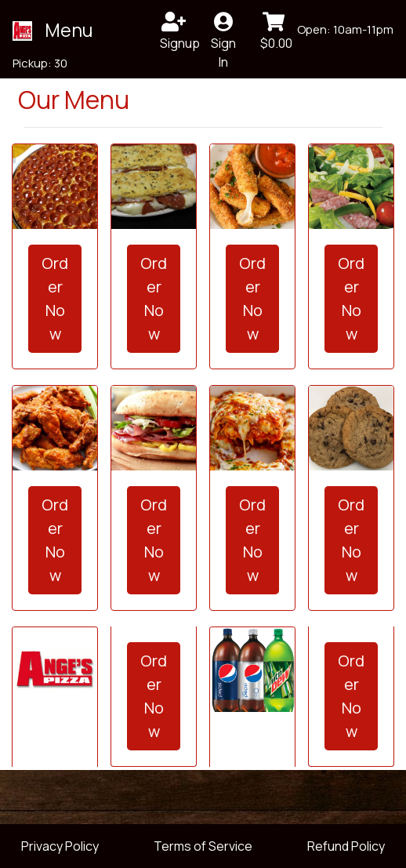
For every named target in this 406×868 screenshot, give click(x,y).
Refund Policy (346, 846)
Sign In (223, 33)
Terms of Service (203, 846)
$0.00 (276, 32)
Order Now (55, 298)
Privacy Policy (60, 846)
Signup (178, 32)
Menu (69, 30)
